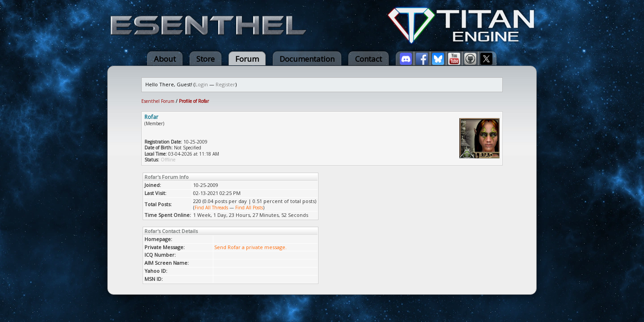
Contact (369, 59)
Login (201, 84)
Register (225, 84)
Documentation (307, 59)
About (165, 59)
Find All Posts (249, 208)
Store (205, 59)
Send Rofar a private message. (250, 247)
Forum (247, 59)
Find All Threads (211, 208)
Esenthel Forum (158, 101)
